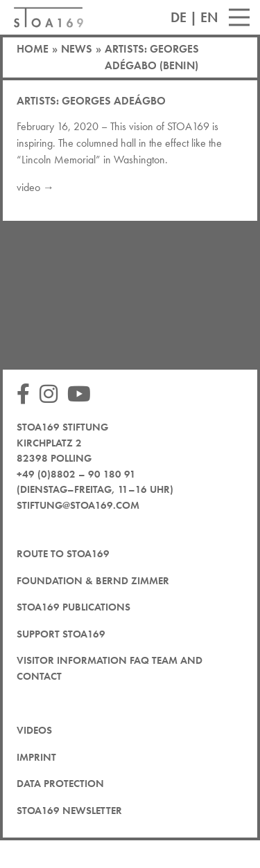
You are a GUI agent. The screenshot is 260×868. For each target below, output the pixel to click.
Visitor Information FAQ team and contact (110, 668)
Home (33, 49)
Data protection (60, 784)
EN (209, 17)
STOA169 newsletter (69, 811)
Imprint (36, 757)
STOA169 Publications (73, 607)
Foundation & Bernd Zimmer (93, 581)
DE (179, 17)
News (77, 49)
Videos (34, 730)
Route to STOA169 (63, 554)
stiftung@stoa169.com (78, 505)
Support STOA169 (61, 634)
